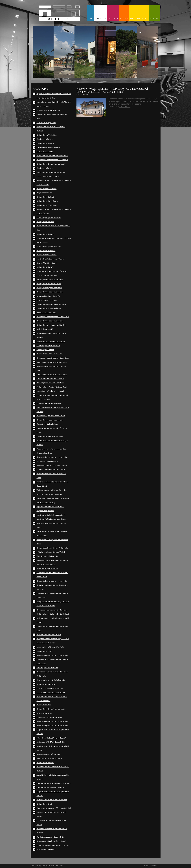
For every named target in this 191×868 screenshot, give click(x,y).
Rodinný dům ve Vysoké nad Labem (49, 288)
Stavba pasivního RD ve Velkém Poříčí (50, 647)
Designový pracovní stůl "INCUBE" (49, 754)
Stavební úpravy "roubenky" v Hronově (50, 391)
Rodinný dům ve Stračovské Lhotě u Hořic (51, 325)
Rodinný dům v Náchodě (45, 143)
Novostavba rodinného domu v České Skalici (52, 548)
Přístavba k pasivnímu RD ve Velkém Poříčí (52, 800)
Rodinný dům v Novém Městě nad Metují (51, 164)
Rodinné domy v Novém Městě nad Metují (51, 304)
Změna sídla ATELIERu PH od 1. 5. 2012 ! (51, 742)
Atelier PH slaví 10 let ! (45, 329)
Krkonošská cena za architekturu (48, 147)
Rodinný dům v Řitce (44, 705)
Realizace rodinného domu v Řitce (49, 635)
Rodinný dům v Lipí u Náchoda (47, 201)
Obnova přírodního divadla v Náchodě (50, 280)
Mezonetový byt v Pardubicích (47, 424)
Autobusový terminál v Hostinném (48, 296)
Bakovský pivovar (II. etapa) (46, 123)
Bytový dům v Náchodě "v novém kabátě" (51, 738)
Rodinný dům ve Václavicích (47, 135)
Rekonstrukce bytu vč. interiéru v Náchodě (51, 841)
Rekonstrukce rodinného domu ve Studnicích (52, 160)
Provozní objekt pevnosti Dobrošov (49, 403)
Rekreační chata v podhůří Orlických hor (51, 342)
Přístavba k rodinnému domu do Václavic (51, 469)
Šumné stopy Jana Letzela (46, 684)
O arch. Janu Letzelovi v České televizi (50, 837)
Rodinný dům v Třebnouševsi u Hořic (50, 292)
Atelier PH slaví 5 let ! (44, 713)
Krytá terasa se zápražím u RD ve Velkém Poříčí (54, 808)
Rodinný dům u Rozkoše (45, 222)
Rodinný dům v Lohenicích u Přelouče (50, 437)
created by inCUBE (151, 866)
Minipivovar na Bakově (45, 139)
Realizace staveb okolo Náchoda (48, 110)
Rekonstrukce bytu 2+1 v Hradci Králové (51, 416)
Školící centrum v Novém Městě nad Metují (52, 362)
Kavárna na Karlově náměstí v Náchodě (51, 680)
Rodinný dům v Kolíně (44, 651)
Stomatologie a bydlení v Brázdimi (49, 218)
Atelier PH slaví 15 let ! (45, 152)
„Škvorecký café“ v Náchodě (47, 313)
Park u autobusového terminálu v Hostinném (52, 156)
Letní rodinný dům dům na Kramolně (49, 759)
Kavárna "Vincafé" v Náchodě (47, 263)
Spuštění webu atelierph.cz (46, 849)
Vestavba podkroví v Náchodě (47, 556)
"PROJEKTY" (125, 107)
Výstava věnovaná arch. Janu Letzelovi (50, 379)
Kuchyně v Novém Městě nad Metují (49, 717)
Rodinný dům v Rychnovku (46, 251)
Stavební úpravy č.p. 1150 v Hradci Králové (52, 465)
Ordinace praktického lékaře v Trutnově (50, 383)
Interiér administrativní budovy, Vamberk (51, 259)
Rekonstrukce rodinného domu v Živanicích (52, 271)
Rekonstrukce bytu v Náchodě (47, 569)
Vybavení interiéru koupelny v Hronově (50, 788)
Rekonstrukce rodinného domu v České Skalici (53, 317)
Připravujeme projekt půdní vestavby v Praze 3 (53, 845)
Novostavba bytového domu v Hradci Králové (52, 457)
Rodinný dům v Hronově (45, 763)
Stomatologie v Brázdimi (45, 350)
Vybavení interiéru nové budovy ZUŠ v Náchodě (54, 783)
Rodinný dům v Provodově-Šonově (49, 284)
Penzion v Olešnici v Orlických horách (50, 688)
